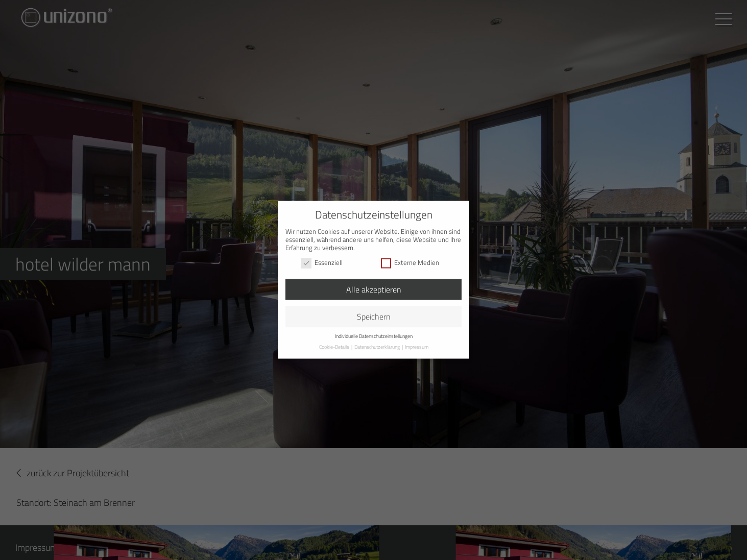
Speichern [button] (374, 308)
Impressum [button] (417, 339)
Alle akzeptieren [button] (374, 281)
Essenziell (322, 255)
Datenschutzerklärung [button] (378, 339)
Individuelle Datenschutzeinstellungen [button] (374, 328)
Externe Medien (410, 255)
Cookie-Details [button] (335, 339)
